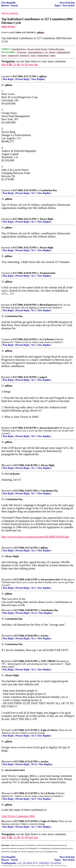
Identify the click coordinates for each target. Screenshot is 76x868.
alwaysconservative (49, 428)
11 (3, 491)
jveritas (45, 636)
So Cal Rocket (47, 339)
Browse (5, 6)
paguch (43, 377)
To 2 (33, 345)
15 (3, 636)
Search (14, 6)
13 (3, 580)
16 (3, 661)
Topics (58, 6)
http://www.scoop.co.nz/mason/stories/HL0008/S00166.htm (35, 537)
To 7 (33, 494)
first (4, 65)
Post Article (69, 6)
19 (3, 793)
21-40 (16, 65)
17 (3, 730)
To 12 (34, 613)
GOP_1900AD (48, 661)
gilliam (43, 76)
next (31, 65)
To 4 (33, 588)
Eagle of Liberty (49, 730)
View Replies (38, 79)
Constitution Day (48, 190)
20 (3, 821)
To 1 (33, 193)
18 (3, 762)
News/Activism (67, 3)
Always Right (46, 219)
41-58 (24, 65)
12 (3, 548)
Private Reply (23, 79)
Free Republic (9, 3)
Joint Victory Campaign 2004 (18, 816)
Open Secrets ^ (9, 26)
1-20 (9, 65)
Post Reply (8, 79)
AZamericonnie (48, 273)
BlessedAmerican (48, 305)
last (36, 65)
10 (3, 465)
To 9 (33, 799)
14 (3, 610)
